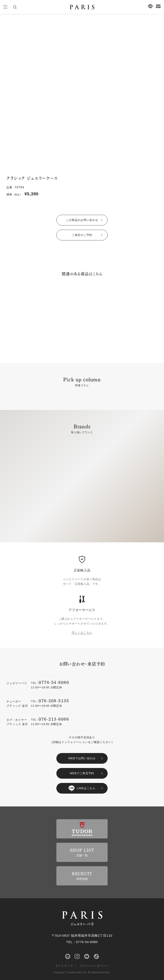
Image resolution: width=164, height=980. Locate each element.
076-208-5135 (54, 700)
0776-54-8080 (54, 682)
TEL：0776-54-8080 (82, 942)
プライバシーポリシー (94, 966)
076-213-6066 (54, 719)
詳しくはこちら (82, 633)
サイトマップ (64, 966)
